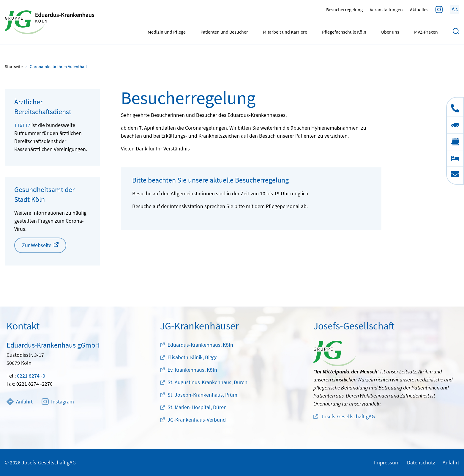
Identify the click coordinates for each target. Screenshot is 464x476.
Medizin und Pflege (167, 31)
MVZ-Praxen (426, 31)
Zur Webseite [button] (37, 245)
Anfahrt (20, 402)
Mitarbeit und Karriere (285, 31)
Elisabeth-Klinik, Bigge (192, 357)
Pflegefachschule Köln (344, 31)
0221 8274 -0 (31, 376)
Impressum (387, 462)
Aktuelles (419, 10)
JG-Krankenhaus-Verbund (197, 420)
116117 (22, 125)
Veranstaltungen (386, 10)
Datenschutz (421, 462)
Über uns (390, 31)
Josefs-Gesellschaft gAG (348, 416)
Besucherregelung (344, 10)
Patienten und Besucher (224, 31)
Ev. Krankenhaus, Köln (192, 370)
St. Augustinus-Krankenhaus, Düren (207, 382)
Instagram (58, 402)
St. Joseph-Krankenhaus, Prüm (202, 395)
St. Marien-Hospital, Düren (197, 407)
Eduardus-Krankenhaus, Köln (200, 345)
